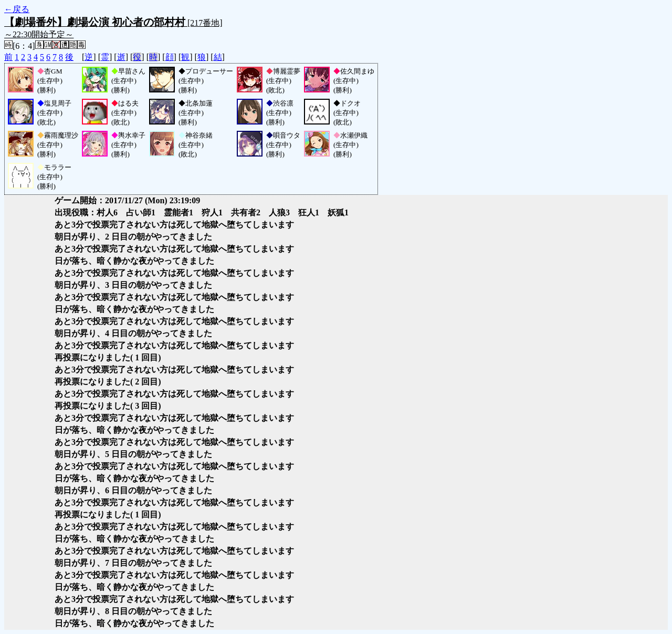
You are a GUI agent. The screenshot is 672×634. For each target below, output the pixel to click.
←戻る (17, 9)
